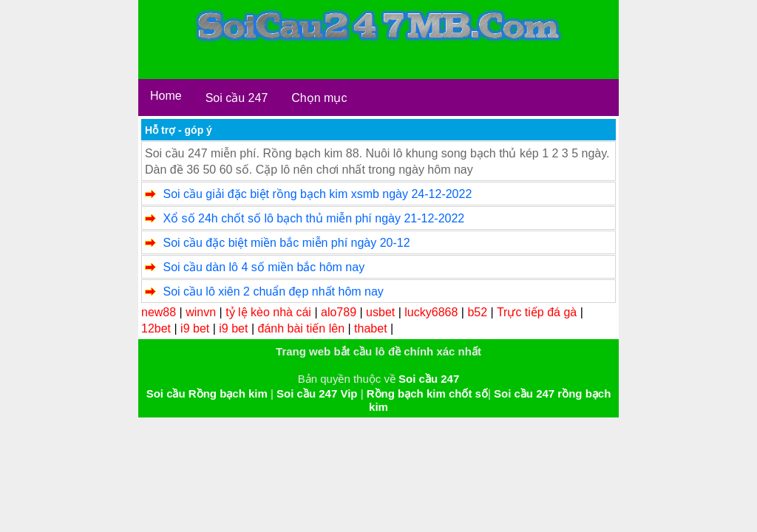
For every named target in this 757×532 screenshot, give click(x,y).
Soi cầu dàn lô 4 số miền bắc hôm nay (264, 267)
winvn (201, 312)
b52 (477, 312)
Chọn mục (319, 98)
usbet (380, 312)
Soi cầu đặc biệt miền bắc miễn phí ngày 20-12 (286, 243)
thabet (370, 328)
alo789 (339, 312)
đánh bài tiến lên (302, 328)
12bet (156, 328)
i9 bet (195, 328)
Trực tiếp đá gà (537, 312)
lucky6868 (431, 312)
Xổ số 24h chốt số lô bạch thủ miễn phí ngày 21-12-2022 (313, 218)
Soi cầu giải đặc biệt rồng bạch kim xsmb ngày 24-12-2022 (317, 194)
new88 (159, 312)
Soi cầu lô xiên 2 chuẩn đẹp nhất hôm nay (273, 291)
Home (166, 96)
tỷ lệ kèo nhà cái (268, 312)
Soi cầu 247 (237, 98)
